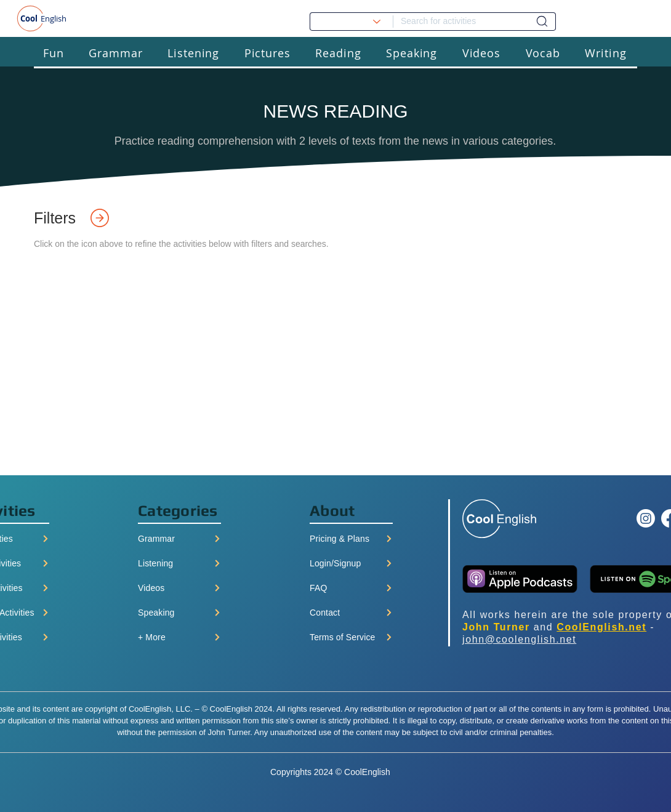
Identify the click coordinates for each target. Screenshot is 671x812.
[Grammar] (179, 539)
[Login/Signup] (351, 563)
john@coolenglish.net (519, 639)
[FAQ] (351, 588)
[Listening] (179, 563)
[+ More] (179, 637)
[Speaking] (179, 613)
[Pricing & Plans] (351, 539)
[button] (54, 53)
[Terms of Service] (351, 637)
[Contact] (351, 613)
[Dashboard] (542, 21)
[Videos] (179, 588)
